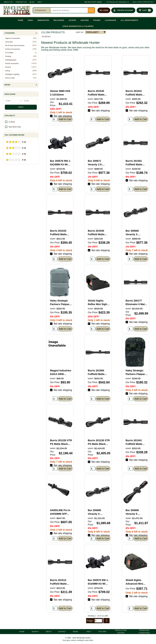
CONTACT (62, 632)
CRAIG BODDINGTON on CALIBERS (78, 26)
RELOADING (59, 20)
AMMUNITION (43, 20)
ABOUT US (8, 2)
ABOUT (49, 632)
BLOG (32, 2)
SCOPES (72, 20)
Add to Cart (65, 119)
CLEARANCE (111, 20)
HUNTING (85, 20)
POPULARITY (92, 32)
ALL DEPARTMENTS (129, 20)
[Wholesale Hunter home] (17, 10)
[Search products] (69, 10)
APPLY (21, 107)
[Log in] (104, 10)
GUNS (30, 20)
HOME (21, 20)
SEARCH (35, 632)
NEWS (75, 632)
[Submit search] (91, 10)
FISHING (97, 20)
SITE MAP (102, 632)
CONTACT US (21, 2)
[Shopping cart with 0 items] (145, 10)
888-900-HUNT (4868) (93, 2)
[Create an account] (123, 10)
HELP (40, 2)
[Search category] (42, 10)
